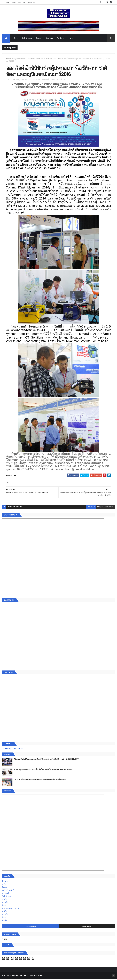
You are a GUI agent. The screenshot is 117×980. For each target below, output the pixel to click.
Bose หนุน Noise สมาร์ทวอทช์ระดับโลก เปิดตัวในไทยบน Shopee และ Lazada (43, 770)
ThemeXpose (17, 977)
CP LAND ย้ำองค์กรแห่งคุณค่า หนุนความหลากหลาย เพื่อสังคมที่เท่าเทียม (40, 781)
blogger (91, 508)
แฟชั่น (5, 912)
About (14, 2)
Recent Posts (30, 928)
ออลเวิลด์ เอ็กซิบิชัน (44, 59)
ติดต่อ (5, 921)
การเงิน (5, 903)
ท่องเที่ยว (49, 39)
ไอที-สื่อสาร (27, 39)
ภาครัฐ (71, 39)
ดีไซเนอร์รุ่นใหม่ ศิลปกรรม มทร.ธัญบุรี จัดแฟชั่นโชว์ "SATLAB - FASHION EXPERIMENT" (46, 760)
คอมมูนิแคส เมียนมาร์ (19, 59)
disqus (100, 508)
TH (58, 59)
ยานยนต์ (6, 894)
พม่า (34, 59)
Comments (87, 928)
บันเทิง (60, 39)
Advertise (31, 2)
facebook (109, 508)
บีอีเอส (30, 59)
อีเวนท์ (39, 39)
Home (7, 2)
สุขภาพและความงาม (10, 909)
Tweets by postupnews (13, 749)
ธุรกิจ (14, 39)
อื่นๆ (4, 918)
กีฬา (4, 906)
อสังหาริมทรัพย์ (8, 891)
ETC (6, 940)
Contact (21, 2)
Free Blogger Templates (32, 977)
